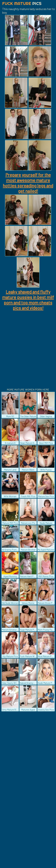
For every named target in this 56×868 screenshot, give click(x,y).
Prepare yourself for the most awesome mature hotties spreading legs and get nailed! (28, 183)
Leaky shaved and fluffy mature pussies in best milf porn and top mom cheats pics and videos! (28, 300)
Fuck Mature (22, 3)
